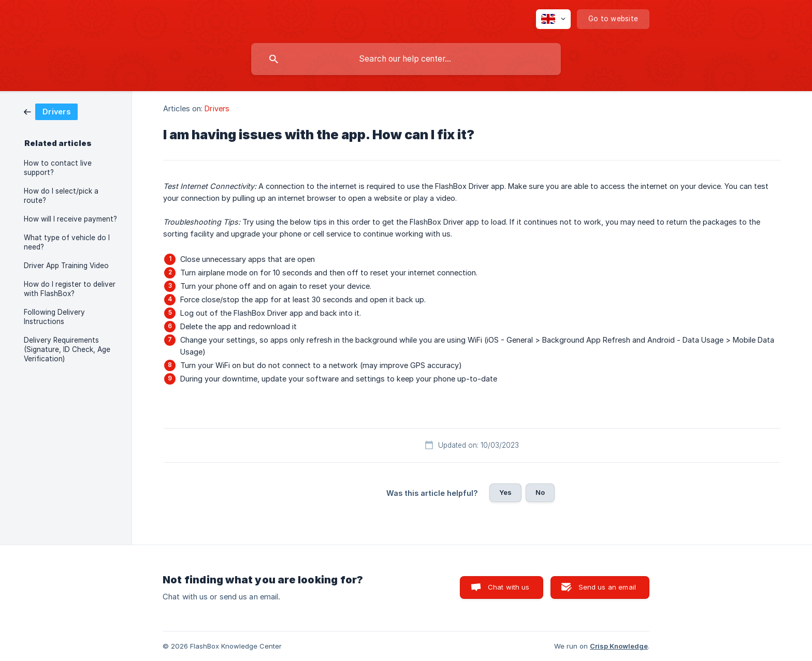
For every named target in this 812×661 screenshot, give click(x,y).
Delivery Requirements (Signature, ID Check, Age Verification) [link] (67, 349)
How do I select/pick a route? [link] (61, 196)
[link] (51, 111)
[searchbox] (406, 59)
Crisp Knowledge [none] (619, 646)
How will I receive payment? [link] (70, 219)
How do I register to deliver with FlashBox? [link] (70, 289)
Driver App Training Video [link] (66, 266)
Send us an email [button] (607, 587)
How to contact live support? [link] (58, 168)
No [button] (540, 492)
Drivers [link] (217, 108)
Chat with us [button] (509, 587)
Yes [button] (505, 492)
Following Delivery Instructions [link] (54, 317)
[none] (553, 19)
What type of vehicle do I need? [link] (67, 242)
